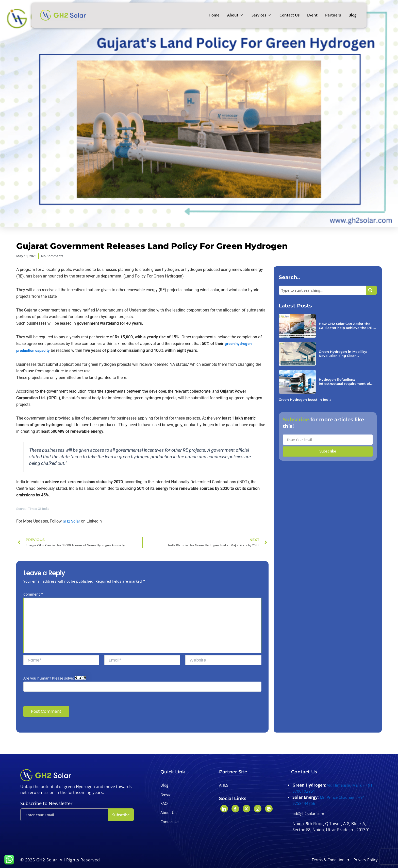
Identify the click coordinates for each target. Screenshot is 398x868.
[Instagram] (258, 809)
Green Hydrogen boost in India (307, 401)
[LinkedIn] (224, 809)
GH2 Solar (72, 522)
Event (312, 15)
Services (262, 15)
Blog (352, 15)
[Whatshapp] (269, 809)
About (236, 15)
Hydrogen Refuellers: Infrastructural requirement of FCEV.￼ (347, 383)
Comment (33, 595)
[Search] (371, 291)
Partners (333, 15)
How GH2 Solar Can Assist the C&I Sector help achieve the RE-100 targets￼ (346, 327)
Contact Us (289, 15)
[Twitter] (246, 809)
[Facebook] (235, 809)
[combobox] (322, 291)
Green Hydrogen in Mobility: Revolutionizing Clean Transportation (345, 355)
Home (214, 15)
